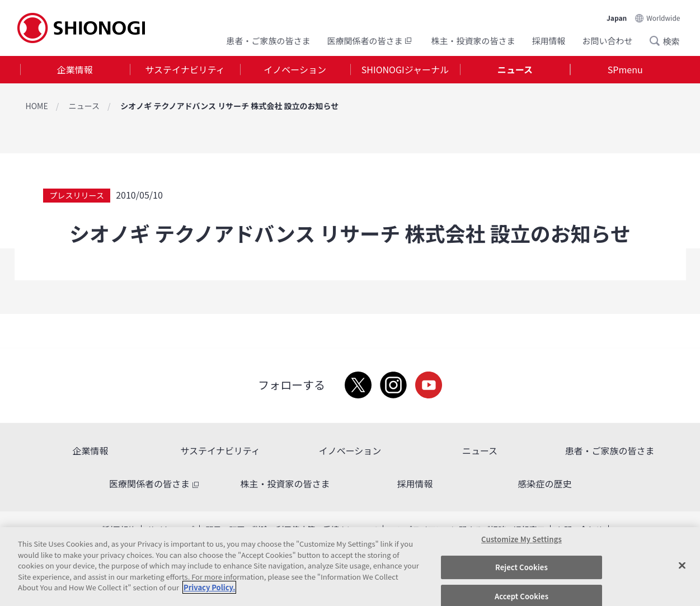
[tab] (75, 70)
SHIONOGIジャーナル (405, 69)
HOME (37, 106)
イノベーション (295, 69)
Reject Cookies (522, 567)
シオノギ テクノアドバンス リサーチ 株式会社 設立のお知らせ (229, 106)
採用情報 (548, 41)
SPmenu (625, 69)
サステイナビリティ (185, 69)
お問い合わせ (607, 41)
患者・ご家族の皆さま (268, 41)
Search (658, 41)
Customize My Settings (522, 539)
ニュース (515, 69)
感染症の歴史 (544, 483)
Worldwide (663, 18)
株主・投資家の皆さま (473, 41)
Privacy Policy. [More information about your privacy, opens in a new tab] (209, 587)
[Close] (682, 565)
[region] (350, 567)
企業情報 (75, 69)
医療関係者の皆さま (370, 41)
